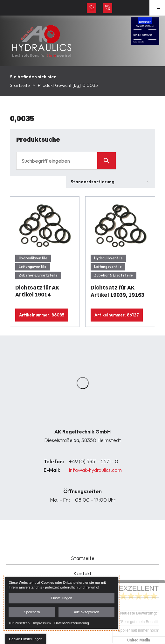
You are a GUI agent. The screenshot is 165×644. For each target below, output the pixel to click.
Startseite (20, 85)
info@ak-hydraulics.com (95, 470)
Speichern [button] (32, 612)
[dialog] (62, 603)
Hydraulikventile (33, 258)
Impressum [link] (42, 623)
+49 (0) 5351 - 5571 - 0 (94, 461)
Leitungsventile (33, 267)
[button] (26, 639)
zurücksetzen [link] (19, 623)
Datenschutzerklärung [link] (72, 623)
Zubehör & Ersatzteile (38, 275)
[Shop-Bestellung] (111, 182)
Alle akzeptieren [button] (86, 612)
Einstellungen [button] (62, 598)
